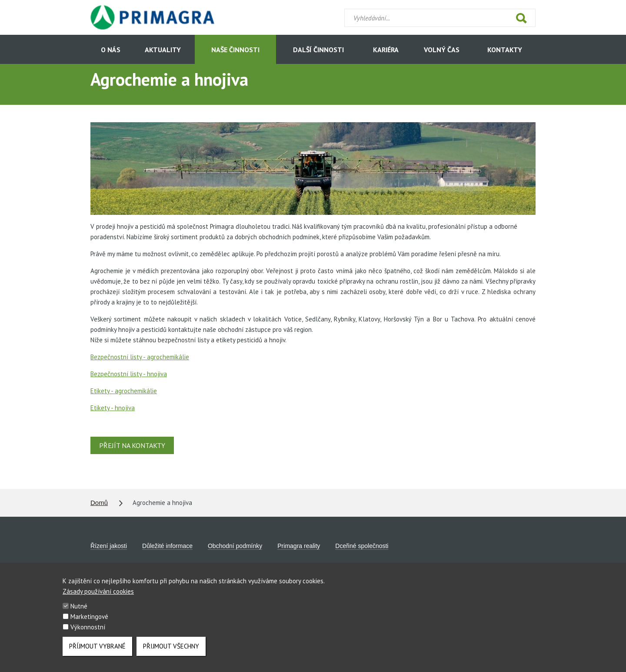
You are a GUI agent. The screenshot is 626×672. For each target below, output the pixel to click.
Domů (99, 503)
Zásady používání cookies (98, 597)
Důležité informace (167, 546)
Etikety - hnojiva (113, 408)
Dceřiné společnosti (362, 546)
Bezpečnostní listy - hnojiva (129, 374)
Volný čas (442, 50)
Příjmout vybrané (97, 652)
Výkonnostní (88, 633)
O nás (111, 50)
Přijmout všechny (171, 652)
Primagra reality (299, 546)
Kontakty (505, 50)
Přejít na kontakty (132, 445)
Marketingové (89, 623)
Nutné (79, 612)
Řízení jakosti (109, 546)
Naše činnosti (235, 50)
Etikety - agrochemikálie (124, 391)
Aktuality (163, 50)
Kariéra (386, 50)
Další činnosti (318, 50)
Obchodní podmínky (235, 546)
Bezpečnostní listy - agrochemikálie (140, 357)
